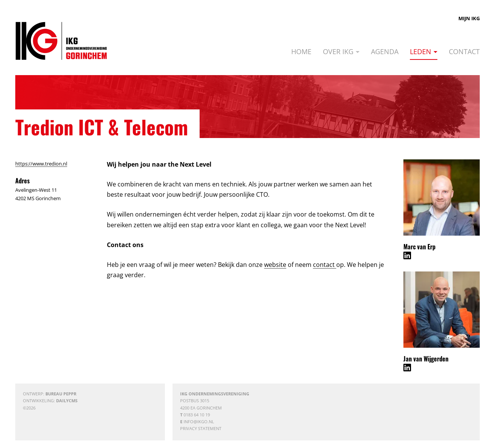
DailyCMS (67, 401)
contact (325, 265)
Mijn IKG (469, 18)
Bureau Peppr (61, 394)
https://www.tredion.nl (41, 164)
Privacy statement (201, 428)
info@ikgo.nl (199, 422)
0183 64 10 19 (197, 415)
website (275, 265)
